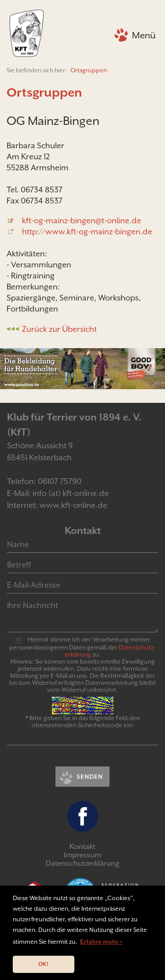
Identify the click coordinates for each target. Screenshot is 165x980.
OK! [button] (43, 964)
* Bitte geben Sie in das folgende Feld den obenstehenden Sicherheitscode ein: (83, 721)
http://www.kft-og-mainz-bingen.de (87, 231)
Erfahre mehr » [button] (101, 942)
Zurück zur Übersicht (59, 329)
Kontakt (82, 847)
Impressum (82, 855)
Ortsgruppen (89, 70)
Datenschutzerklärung (82, 863)
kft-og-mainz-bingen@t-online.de (82, 220)
